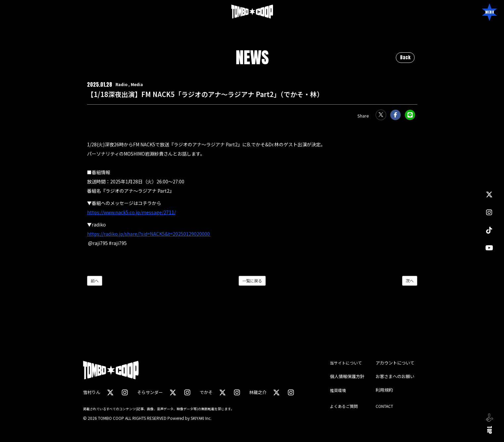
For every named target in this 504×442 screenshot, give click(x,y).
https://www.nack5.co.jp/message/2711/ (131, 212)
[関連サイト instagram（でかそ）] (236, 392)
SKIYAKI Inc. (201, 418)
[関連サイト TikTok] (489, 230)
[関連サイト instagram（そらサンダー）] (187, 392)
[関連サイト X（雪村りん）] (110, 392)
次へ (410, 281)
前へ (95, 281)
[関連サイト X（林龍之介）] (275, 392)
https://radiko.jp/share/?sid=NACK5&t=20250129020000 (149, 234)
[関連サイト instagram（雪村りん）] (124, 392)
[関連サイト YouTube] (489, 247)
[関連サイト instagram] (489, 212)
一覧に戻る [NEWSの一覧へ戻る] (252, 281)
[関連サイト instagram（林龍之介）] (290, 392)
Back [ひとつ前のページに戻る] (405, 57)
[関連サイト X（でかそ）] (222, 392)
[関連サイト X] (489, 195)
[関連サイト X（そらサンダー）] (172, 392)
